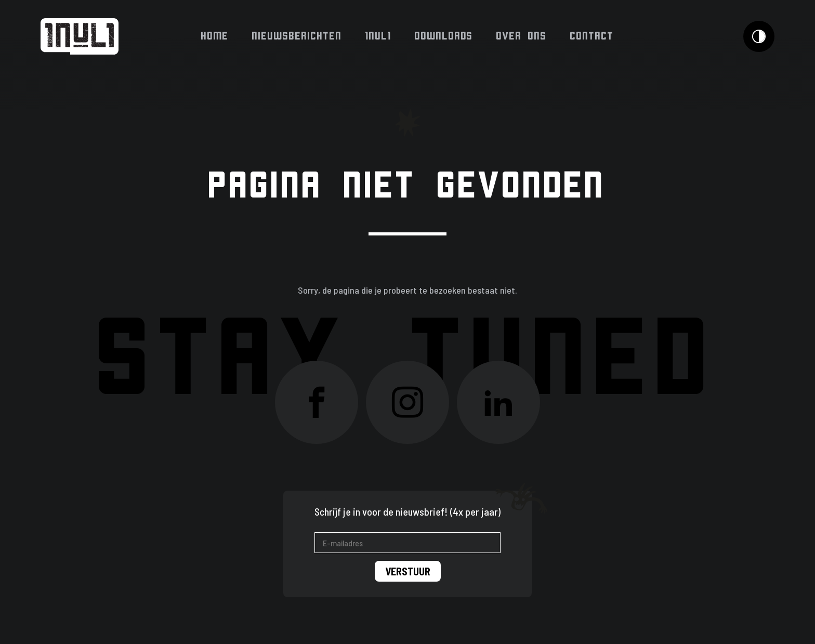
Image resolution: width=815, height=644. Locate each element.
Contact (592, 36)
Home (215, 36)
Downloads (444, 36)
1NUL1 (378, 36)
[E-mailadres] (407, 543)
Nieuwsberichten (297, 36)
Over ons (522, 36)
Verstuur (408, 571)
